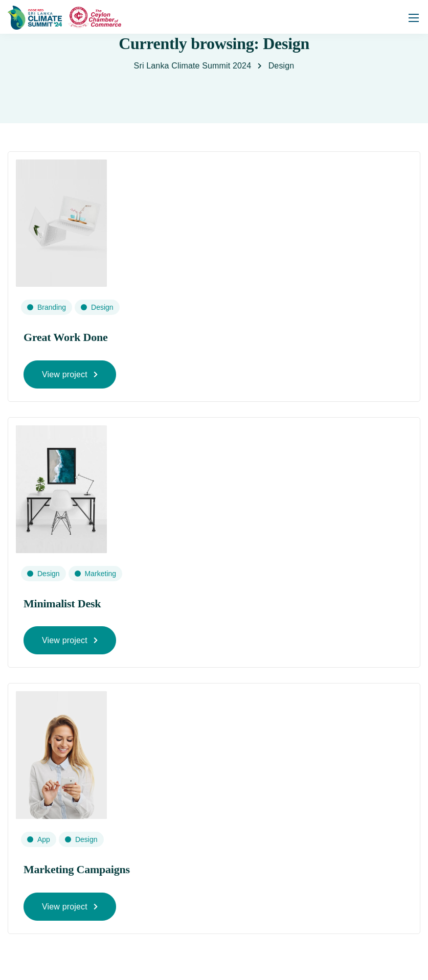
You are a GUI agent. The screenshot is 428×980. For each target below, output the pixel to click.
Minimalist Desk (62, 603)
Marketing (100, 574)
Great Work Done (66, 337)
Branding (52, 307)
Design (102, 307)
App (44, 839)
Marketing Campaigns (77, 869)
